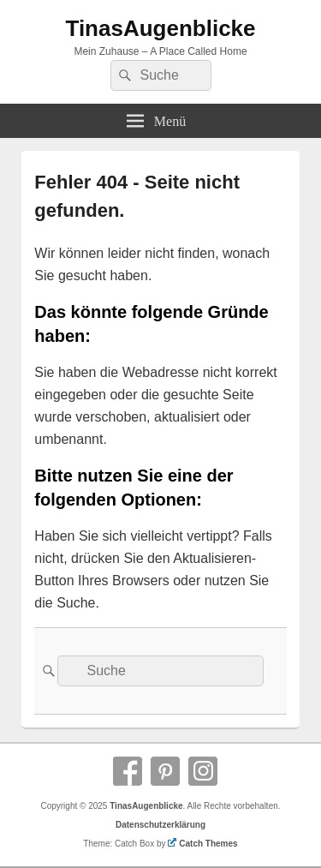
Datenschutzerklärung (160, 825)
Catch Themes (202, 844)
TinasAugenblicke (160, 28)
